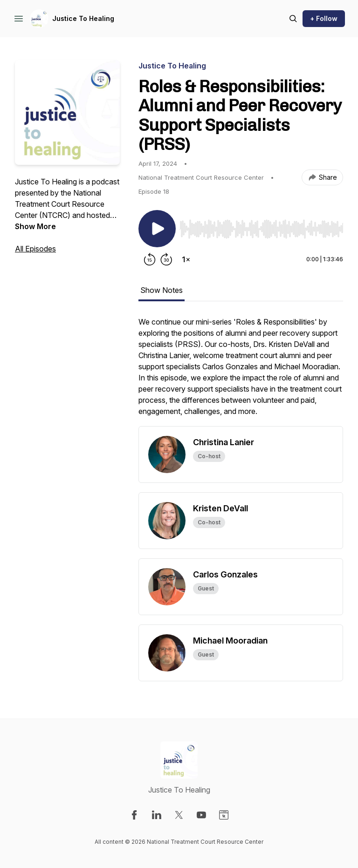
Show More (35, 226)
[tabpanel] (241, 371)
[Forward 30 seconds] (166, 259)
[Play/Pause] (157, 229)
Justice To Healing (83, 18)
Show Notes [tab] (162, 290)
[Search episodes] (293, 19)
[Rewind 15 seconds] (150, 259)
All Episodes (35, 249)
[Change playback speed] (186, 259)
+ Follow (324, 18)
